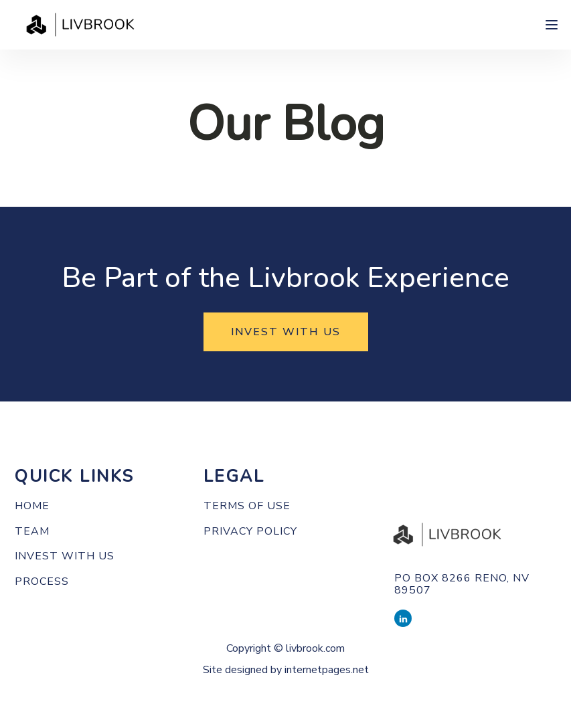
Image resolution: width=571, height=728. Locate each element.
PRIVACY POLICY (250, 532)
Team (32, 532)
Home (32, 507)
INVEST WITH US (286, 332)
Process (42, 582)
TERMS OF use (247, 507)
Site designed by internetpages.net (286, 670)
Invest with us (65, 557)
